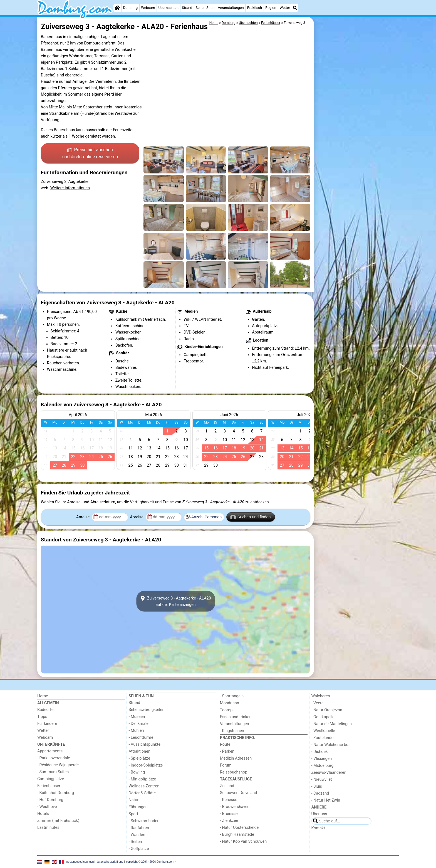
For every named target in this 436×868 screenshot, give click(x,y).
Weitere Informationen (70, 188)
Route (225, 744)
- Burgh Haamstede (237, 835)
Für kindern (47, 724)
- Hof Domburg (50, 800)
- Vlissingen (322, 759)
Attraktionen (140, 751)
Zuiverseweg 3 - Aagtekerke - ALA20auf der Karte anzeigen (175, 601)
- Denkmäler (139, 724)
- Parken (227, 751)
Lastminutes (48, 828)
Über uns (319, 814)
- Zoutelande (323, 738)
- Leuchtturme (141, 738)
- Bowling (137, 772)
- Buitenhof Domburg (56, 793)
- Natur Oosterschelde (239, 828)
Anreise (83, 517)
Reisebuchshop (234, 772)
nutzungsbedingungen (80, 862)
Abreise (137, 517)
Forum (226, 765)
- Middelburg (323, 766)
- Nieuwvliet (322, 779)
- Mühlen (136, 731)
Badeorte (45, 710)
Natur (134, 800)
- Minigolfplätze (143, 779)
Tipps (42, 717)
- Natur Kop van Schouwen (243, 841)
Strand (187, 8)
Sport (134, 814)
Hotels (43, 814)
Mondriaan (230, 703)
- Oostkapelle (323, 717)
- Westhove (47, 807)
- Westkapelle (323, 731)
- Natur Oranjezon (327, 710)
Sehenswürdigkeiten (147, 710)
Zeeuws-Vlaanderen (329, 773)
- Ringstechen (232, 731)
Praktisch (255, 8)
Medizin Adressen (236, 758)
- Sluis (317, 786)
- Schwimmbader (144, 821)
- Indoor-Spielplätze (146, 765)
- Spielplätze (140, 758)
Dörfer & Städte (142, 793)
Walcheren (321, 696)
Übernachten (169, 8)
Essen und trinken (236, 717)
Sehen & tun (205, 8)
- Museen (137, 717)
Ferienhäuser (49, 786)
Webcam (148, 8)
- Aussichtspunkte (145, 744)
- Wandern (138, 835)
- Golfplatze (139, 849)
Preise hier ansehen (90, 154)
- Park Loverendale (54, 758)
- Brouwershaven (235, 807)
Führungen (138, 807)
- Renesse (229, 800)
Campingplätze (51, 779)
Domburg (131, 8)
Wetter (285, 8)
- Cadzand (320, 793)
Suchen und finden (251, 517)
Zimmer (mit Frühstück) (58, 821)
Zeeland (227, 786)
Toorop (226, 710)
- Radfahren (139, 828)
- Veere (318, 703)
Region (271, 8)
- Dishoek (320, 752)
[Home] (117, 8)
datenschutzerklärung (110, 862)
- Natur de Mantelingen (332, 724)
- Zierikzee (229, 821)
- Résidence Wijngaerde (58, 765)
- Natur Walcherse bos (331, 745)
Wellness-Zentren (144, 786)
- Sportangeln (232, 696)
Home (43, 696)
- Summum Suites (53, 772)
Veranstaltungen (231, 8)
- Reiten (135, 842)
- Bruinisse (229, 814)
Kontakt (318, 828)
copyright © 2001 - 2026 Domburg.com (150, 862)
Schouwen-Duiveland (238, 793)
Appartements (50, 751)
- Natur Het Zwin (326, 800)
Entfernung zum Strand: (273, 348)
